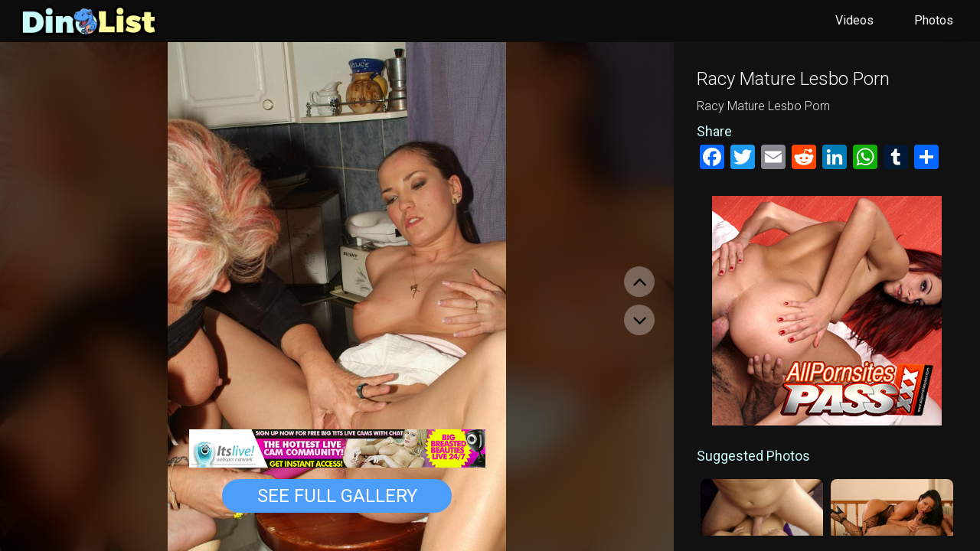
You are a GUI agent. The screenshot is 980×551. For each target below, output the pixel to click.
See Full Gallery (337, 496)
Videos (854, 20)
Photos (934, 20)
